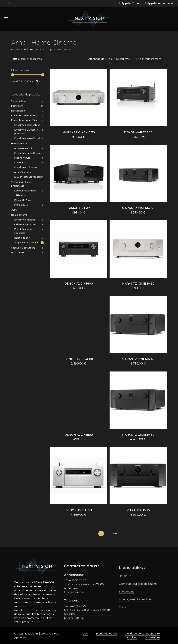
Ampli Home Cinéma (26, 243)
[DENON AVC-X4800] (79, 324)
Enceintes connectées (24, 120)
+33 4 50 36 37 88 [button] (75, 594)
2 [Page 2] (108, 533)
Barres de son (22, 238)
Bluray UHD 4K (23, 200)
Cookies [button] (132, 638)
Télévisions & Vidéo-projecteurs (23, 184)
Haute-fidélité (19, 144)
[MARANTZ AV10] (138, 476)
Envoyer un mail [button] (74, 606)
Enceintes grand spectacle (24, 231)
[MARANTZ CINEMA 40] (138, 324)
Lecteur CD (21, 163)
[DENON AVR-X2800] (138, 98)
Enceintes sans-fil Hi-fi (27, 138)
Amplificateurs (23, 172)
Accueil (15, 49)
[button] (6, 19)
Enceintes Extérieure (23, 115)
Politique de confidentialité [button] (143, 634)
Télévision (20, 195)
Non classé (17, 253)
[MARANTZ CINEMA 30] (138, 400)
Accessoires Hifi (23, 148)
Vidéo (14, 210)
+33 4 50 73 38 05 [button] (75, 620)
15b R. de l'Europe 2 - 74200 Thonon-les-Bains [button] (87, 626)
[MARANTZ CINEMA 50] (138, 249)
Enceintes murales (25, 220)
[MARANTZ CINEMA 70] (79, 98)
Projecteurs (21, 205)
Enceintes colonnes (26, 167)
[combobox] (150, 59)
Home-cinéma (33, 49)
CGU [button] (85, 634)
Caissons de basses (25, 224)
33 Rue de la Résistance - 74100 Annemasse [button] (84, 600)
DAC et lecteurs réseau (27, 177)
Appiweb (20, 638)
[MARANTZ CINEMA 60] (138, 173)
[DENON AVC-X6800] (79, 400)
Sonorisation (18, 101)
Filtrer (39, 81)
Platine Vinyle (22, 158)
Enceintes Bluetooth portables (26, 132)
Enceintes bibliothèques (28, 153)
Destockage (18, 111)
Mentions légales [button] (107, 634)
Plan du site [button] (152, 638)
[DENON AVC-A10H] (79, 476)
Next (115, 533)
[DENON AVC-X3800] (79, 249)
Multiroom (17, 106)
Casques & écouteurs (23, 248)
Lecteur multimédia (25, 191)
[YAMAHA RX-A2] (79, 173)
